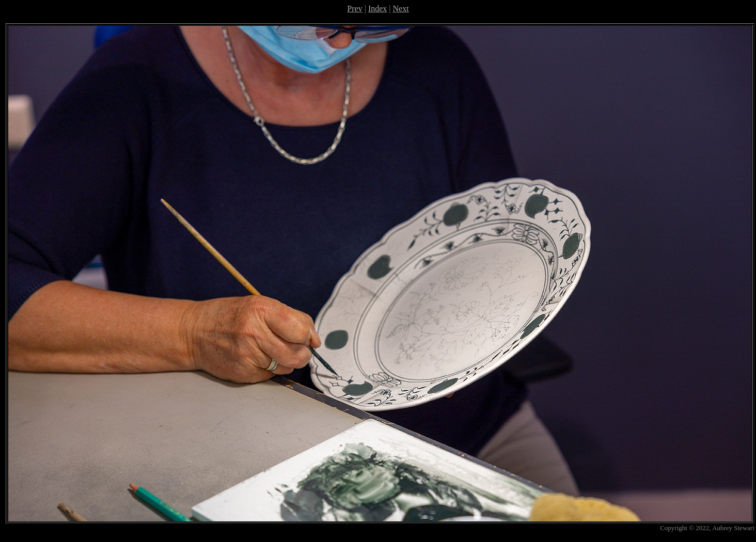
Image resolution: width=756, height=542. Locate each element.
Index (377, 9)
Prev (355, 9)
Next (401, 9)
